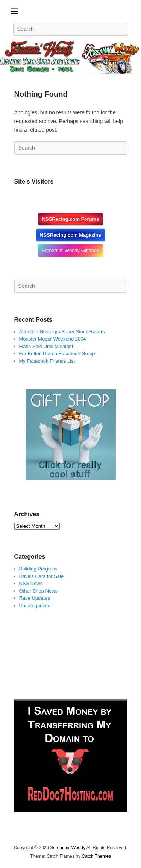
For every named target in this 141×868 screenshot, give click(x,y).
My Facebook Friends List (47, 361)
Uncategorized (35, 606)
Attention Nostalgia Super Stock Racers (62, 332)
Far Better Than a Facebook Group (57, 353)
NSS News (31, 583)
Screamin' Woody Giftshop (70, 250)
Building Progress (38, 569)
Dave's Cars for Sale (42, 576)
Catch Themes (96, 856)
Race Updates (35, 598)
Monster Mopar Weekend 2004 (53, 339)
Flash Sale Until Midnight (46, 346)
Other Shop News (39, 591)
